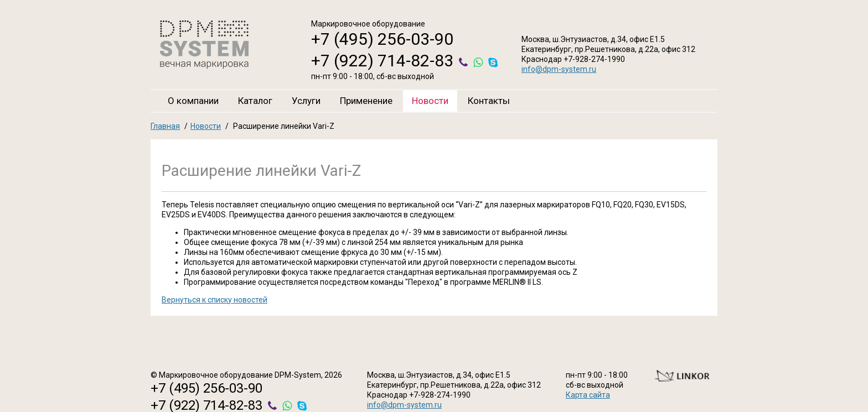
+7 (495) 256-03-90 (382, 39)
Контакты (489, 101)
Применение (366, 101)
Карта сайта (588, 395)
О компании (193, 101)
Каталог (255, 101)
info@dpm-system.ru (559, 69)
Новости (430, 101)
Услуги (306, 101)
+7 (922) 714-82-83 (382, 61)
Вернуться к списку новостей (215, 300)
